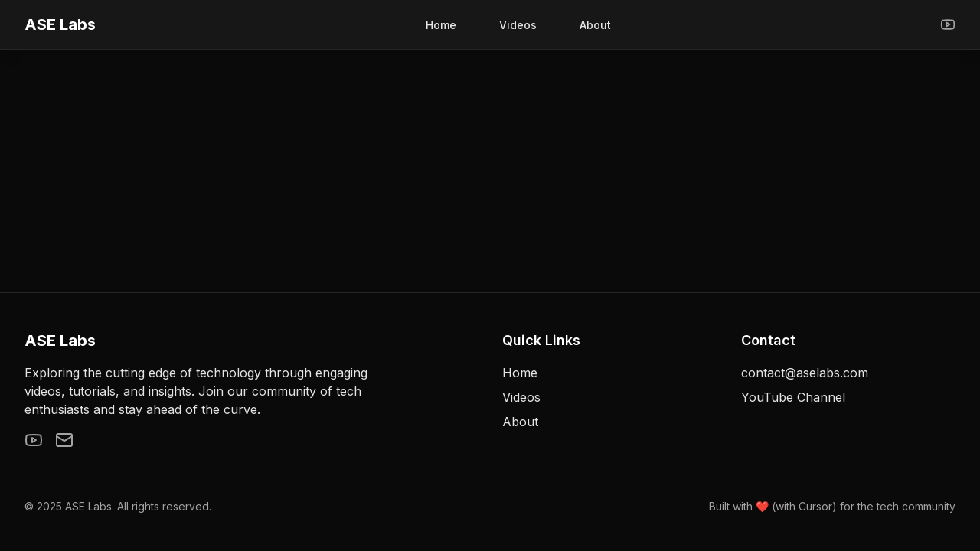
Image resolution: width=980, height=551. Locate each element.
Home (441, 25)
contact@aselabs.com (805, 373)
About (595, 25)
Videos (518, 25)
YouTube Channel (793, 397)
